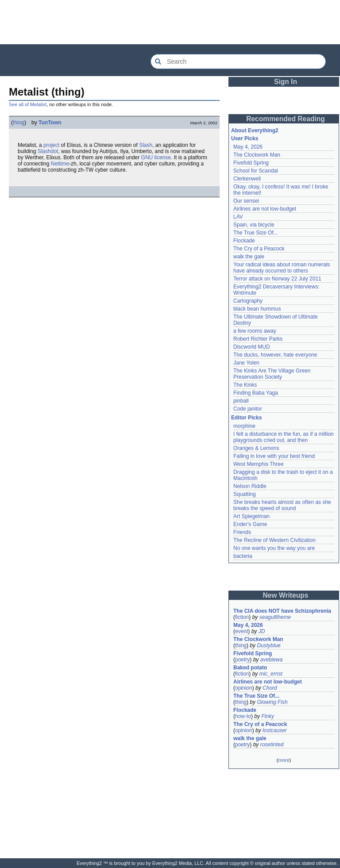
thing (19, 123)
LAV (238, 217)
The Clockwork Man (257, 155)
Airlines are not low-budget (265, 209)
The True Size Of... (256, 233)
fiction (242, 617)
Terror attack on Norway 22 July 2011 (277, 279)
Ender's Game (250, 524)
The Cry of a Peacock (259, 249)
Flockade (244, 241)
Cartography (248, 301)
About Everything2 (255, 131)
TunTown (50, 123)
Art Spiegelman (251, 516)
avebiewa (272, 660)
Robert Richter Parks (258, 339)
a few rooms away (255, 331)
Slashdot (48, 151)
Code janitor (248, 409)
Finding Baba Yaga (256, 393)
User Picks (245, 138)
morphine (244, 426)
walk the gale (249, 257)
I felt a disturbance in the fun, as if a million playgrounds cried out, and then (284, 437)
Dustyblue (269, 645)
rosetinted (272, 745)
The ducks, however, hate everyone (275, 355)
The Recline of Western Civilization (274, 540)
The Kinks (245, 385)
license (163, 157)
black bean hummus (257, 309)
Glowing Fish (272, 702)
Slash (146, 145)
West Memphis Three (259, 464)
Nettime (60, 164)
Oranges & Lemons (256, 448)
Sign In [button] (286, 82)
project (51, 145)
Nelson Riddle (250, 486)
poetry (242, 660)
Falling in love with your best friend (274, 456)
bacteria (243, 556)
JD (262, 631)
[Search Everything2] (238, 61)
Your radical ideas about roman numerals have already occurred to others (282, 268)
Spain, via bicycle (254, 225)
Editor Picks (246, 418)
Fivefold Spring (251, 163)
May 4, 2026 (248, 147)
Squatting (245, 494)
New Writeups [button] (286, 595)
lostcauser (275, 730)
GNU (147, 157)
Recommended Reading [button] (286, 119)
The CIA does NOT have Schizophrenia (282, 611)
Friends (242, 532)
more (284, 760)
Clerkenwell (247, 179)
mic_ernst (271, 674)
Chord (270, 688)
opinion (244, 688)
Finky (268, 716)
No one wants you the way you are (274, 548)
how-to (243, 716)
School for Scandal (256, 171)
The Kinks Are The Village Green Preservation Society (272, 374)
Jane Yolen (246, 363)
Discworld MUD (252, 347)
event (241, 631)
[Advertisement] (170, 22)
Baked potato (250, 668)
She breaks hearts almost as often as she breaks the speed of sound (282, 505)
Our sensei (246, 201)
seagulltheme (275, 617)
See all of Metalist (28, 104)
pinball (241, 401)
